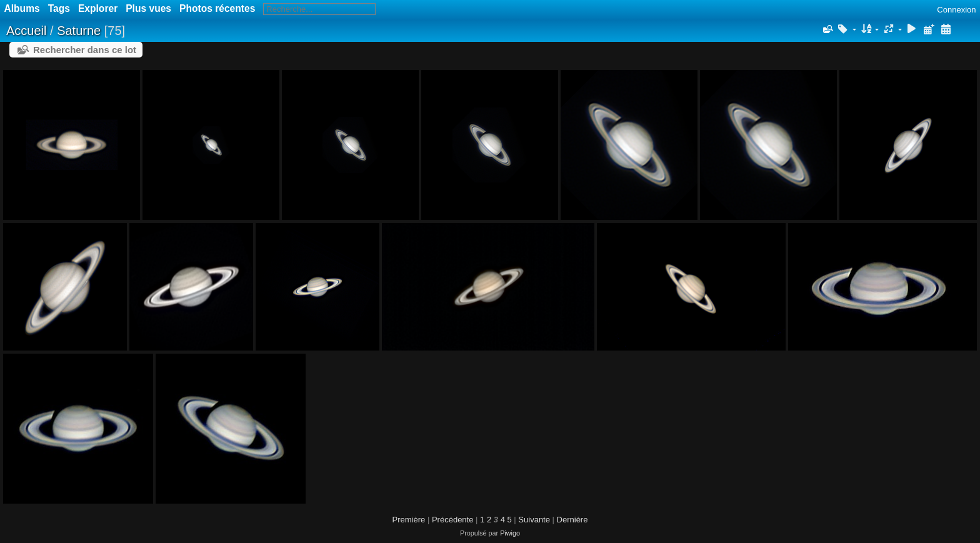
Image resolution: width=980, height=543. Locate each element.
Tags (59, 8)
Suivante (534, 520)
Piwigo (510, 533)
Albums (22, 8)
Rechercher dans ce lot (85, 50)
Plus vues (148, 8)
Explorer (98, 8)
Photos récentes (217, 8)
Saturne (79, 31)
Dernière (572, 520)
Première (409, 520)
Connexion (956, 10)
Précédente (453, 520)
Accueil (26, 31)
